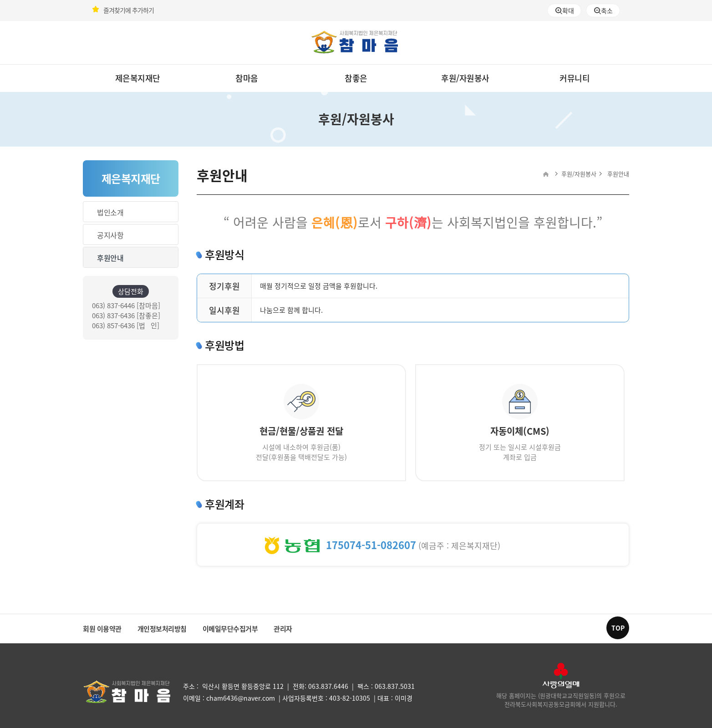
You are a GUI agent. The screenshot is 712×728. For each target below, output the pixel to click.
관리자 (283, 629)
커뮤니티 (575, 78)
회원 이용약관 (102, 629)
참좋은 (356, 78)
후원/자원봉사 (465, 78)
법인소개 (110, 212)
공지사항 (110, 235)
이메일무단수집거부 (230, 629)
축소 (603, 10)
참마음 (247, 78)
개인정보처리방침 (162, 629)
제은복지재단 (138, 78)
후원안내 (110, 258)
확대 (565, 10)
